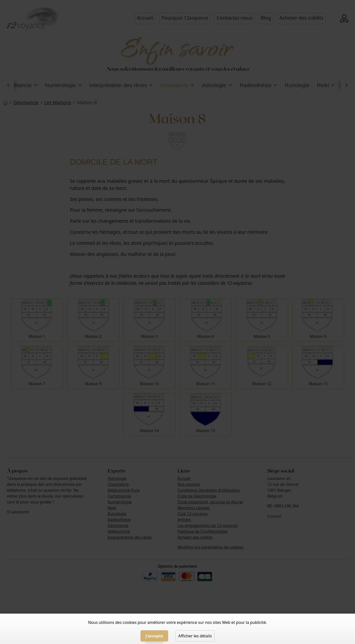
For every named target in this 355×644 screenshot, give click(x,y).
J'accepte (154, 636)
